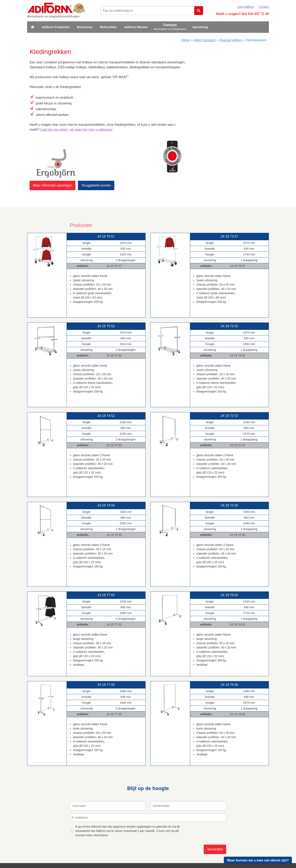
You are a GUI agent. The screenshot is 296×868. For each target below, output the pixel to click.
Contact (264, 7)
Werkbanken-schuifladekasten (170, 29)
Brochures (85, 27)
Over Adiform (246, 7)
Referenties (108, 27)
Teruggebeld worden (96, 185)
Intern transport (205, 40)
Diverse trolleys (231, 40)
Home (186, 40)
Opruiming (200, 27)
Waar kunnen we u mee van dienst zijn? (258, 860)
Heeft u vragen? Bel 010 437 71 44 (242, 14)
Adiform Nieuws (136, 27)
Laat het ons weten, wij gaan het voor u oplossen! (76, 130)
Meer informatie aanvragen (53, 185)
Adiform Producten (56, 27)
